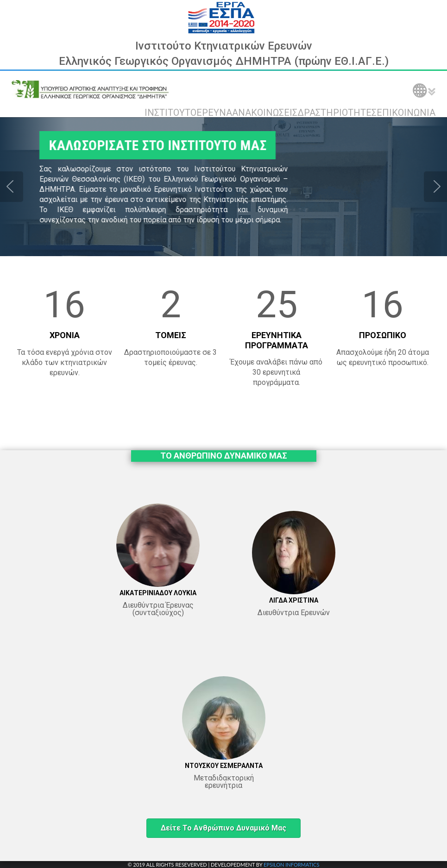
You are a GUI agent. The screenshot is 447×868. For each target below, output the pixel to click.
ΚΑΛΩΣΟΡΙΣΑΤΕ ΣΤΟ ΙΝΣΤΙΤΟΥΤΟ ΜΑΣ (150, 145)
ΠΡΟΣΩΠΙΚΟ (383, 335)
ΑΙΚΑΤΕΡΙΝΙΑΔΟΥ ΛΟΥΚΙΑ (158, 593)
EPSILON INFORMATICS (291, 865)
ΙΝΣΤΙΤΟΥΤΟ (170, 113)
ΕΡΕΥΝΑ (214, 113)
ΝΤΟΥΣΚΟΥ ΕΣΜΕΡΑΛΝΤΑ (224, 766)
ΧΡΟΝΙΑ (65, 335)
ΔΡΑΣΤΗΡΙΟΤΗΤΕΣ (337, 113)
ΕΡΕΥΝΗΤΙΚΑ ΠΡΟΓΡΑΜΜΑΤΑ (277, 340)
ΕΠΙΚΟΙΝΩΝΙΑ (406, 113)
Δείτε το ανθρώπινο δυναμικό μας (223, 828)
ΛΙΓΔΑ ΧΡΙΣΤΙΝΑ (294, 600)
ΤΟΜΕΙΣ (171, 335)
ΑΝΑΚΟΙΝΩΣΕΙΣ (265, 113)
